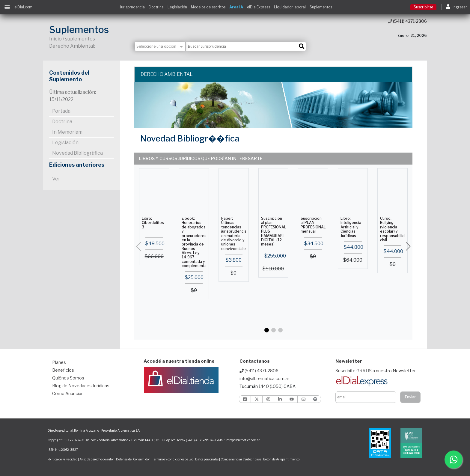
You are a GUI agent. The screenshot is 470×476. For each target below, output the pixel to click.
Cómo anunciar (231, 459)
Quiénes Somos (68, 378)
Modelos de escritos (208, 7)
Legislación (177, 7)
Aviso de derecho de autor (97, 459)
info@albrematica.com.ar (264, 378)
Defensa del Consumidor (133, 459)
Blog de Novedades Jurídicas (81, 386)
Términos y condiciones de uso (173, 459)
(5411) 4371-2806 (407, 21)
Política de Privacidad (62, 459)
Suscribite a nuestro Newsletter (376, 371)
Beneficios (63, 370)
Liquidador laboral (290, 7)
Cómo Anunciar (67, 393)
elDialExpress (259, 7)
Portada (61, 111)
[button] (267, 330)
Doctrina (156, 7)
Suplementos (321, 7)
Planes (59, 362)
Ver (56, 179)
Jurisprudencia (132, 7)
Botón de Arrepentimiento (281, 459)
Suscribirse (423, 7)
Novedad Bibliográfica (77, 153)
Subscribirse (253, 459)
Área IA (236, 7)
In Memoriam (67, 132)
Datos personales (207, 459)
